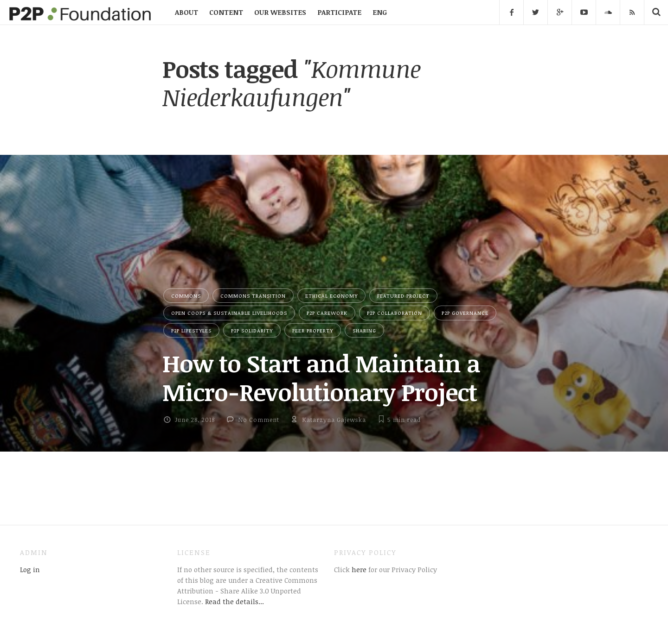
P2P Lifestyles (191, 330)
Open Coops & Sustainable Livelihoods (229, 313)
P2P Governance (465, 313)
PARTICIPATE (339, 12)
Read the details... (234, 601)
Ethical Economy (331, 296)
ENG (380, 12)
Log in (30, 569)
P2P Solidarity (252, 330)
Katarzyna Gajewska (334, 420)
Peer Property (313, 330)
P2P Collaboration (395, 313)
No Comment (259, 420)
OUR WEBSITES (280, 12)
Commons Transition (253, 296)
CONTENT (226, 12)
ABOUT (186, 12)
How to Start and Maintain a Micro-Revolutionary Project (321, 377)
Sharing (364, 330)
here (358, 569)
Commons (186, 296)
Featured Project (403, 296)
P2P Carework (327, 313)
